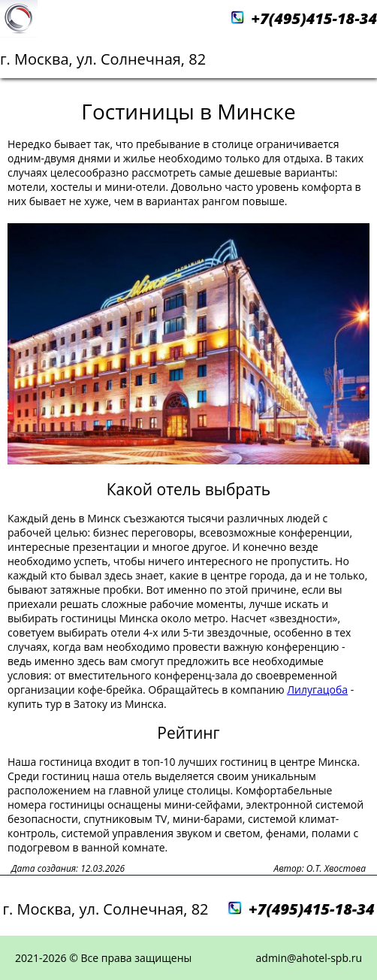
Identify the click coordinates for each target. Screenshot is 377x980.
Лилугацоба (317, 690)
